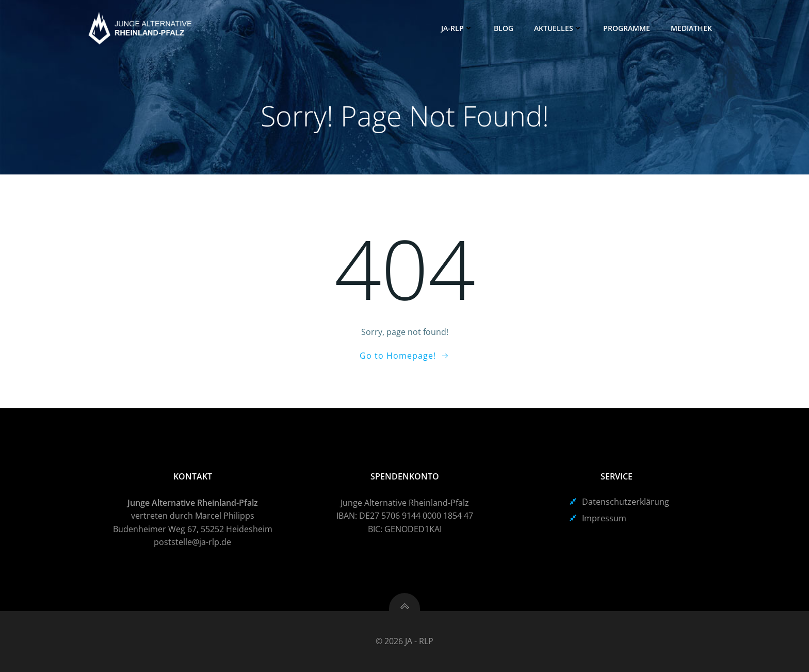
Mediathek (691, 28)
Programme (627, 28)
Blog (504, 28)
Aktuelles (558, 28)
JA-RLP (457, 28)
